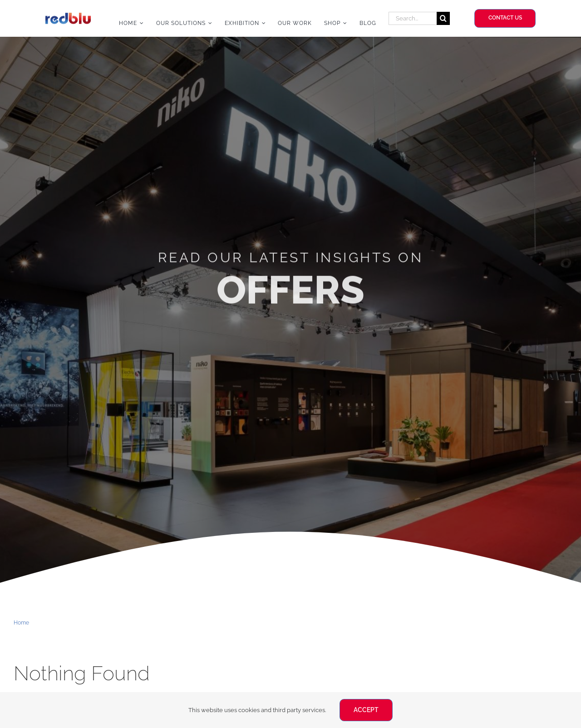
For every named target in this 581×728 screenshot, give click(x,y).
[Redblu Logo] (68, 16)
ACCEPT (366, 710)
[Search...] (413, 18)
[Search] (443, 18)
